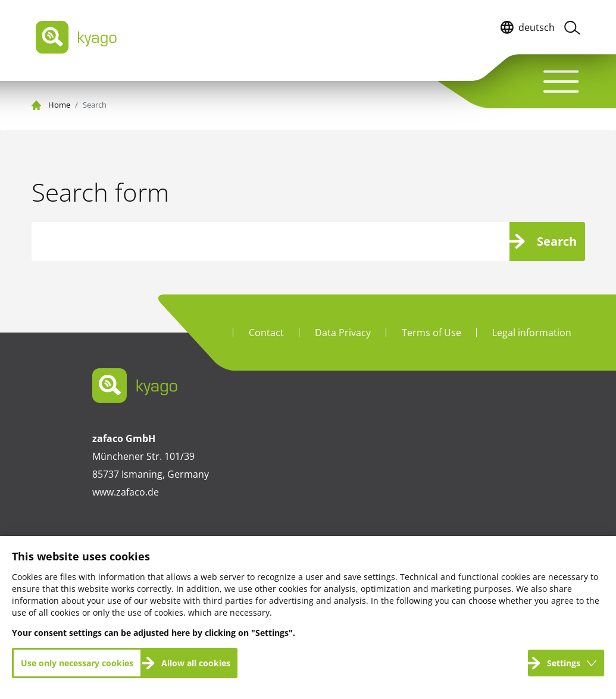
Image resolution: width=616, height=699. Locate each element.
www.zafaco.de (126, 492)
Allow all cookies (196, 663)
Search (557, 241)
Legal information (532, 333)
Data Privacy (343, 333)
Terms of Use (431, 333)
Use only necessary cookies (77, 663)
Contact (266, 333)
